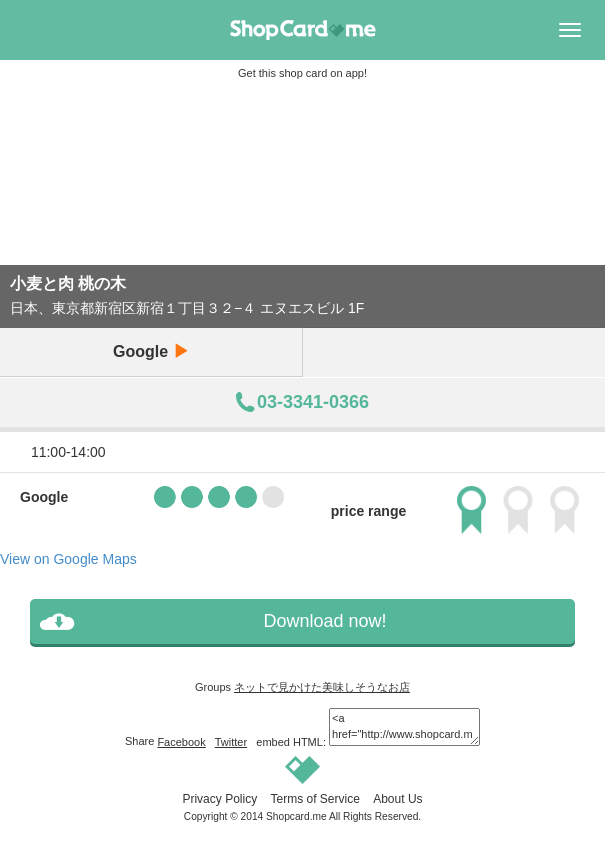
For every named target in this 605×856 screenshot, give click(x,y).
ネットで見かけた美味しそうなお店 (322, 687)
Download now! (324, 621)
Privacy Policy (219, 799)
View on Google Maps (68, 559)
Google (151, 351)
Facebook (181, 742)
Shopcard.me (296, 816)
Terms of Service (314, 799)
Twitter (231, 742)
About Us (397, 799)
